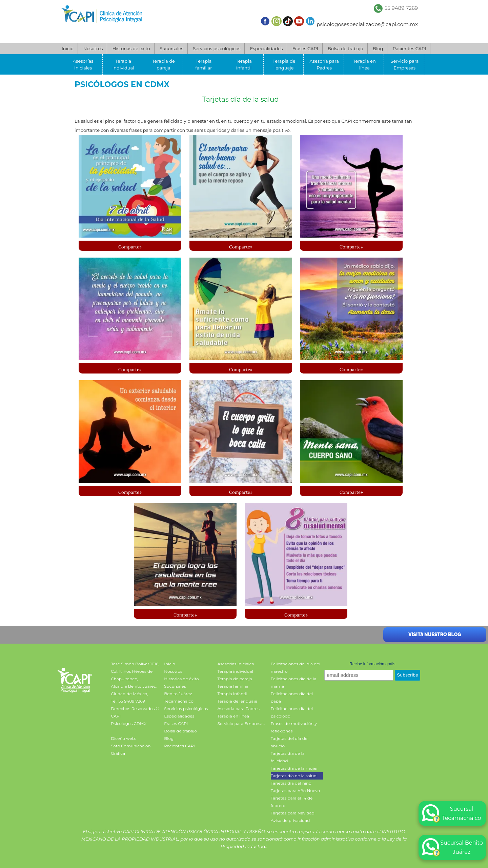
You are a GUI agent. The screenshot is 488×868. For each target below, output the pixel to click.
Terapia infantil (244, 64)
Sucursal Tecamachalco (452, 813)
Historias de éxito (131, 48)
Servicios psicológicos (217, 48)
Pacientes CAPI (409, 48)
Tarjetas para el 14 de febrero (292, 802)
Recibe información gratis (372, 664)
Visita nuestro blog (435, 634)
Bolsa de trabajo (345, 48)
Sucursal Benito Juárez (452, 847)
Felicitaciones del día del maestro (296, 668)
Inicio (68, 48)
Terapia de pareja (164, 64)
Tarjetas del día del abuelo (290, 742)
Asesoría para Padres (324, 64)
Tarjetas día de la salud (241, 99)
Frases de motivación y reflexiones (294, 727)
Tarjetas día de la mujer (294, 768)
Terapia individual (123, 64)
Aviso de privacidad (290, 820)
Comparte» (130, 247)
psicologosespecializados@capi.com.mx (367, 24)
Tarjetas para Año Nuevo (296, 791)
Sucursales (171, 48)
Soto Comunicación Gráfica (131, 750)
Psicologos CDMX (129, 723)
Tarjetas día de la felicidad (288, 757)
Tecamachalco (179, 701)
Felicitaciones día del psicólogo (292, 712)
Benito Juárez (178, 694)
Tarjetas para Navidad (293, 813)
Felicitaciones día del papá (292, 697)
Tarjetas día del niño (291, 783)
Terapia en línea (364, 64)
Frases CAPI (305, 48)
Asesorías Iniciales (83, 64)
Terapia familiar (204, 64)
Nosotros (93, 48)
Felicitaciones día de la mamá (294, 682)
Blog (378, 48)
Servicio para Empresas (404, 64)
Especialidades (266, 48)
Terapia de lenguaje (284, 64)
